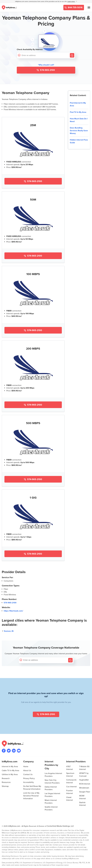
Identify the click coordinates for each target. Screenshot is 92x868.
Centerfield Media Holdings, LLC (60, 826)
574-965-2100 (47, 70)
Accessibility (29, 782)
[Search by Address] (72, 55)
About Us (27, 770)
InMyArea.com (14, 826)
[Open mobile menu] (89, 8)
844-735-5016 (75, 8)
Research (6, 778)
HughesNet (84, 780)
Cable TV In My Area (10, 770)
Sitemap (5, 786)
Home (26, 767)
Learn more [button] (71, 2)
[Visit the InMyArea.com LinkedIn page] (14, 751)
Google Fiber (85, 792)
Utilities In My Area (10, 774)
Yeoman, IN (9, 631)
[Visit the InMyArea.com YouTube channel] (19, 751)
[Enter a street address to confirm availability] (45, 55)
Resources (6, 782)
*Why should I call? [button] (46, 65)
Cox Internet (71, 787)
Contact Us (28, 774)
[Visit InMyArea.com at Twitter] (9, 751)
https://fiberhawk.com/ (13, 611)
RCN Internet (85, 784)
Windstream (84, 788)
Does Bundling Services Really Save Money (79, 131)
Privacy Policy (29, 778)
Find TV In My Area (78, 112)
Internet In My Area (10, 767)
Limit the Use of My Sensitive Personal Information (31, 796)
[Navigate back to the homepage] (9, 8)
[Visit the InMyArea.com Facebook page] (4, 751)
